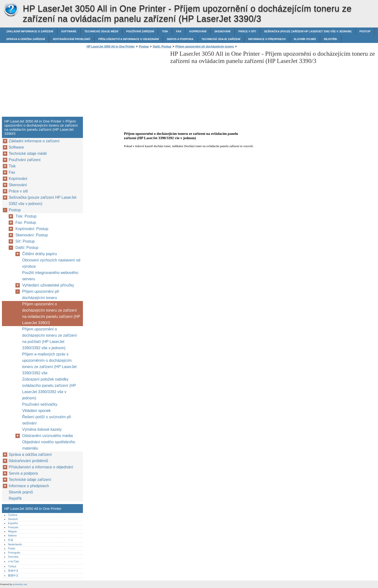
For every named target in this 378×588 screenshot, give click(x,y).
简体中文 (13, 571)
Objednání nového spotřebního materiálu (49, 445)
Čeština (13, 515)
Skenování (222, 31)
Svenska (13, 557)
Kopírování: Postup (32, 229)
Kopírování (198, 31)
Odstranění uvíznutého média (47, 436)
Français (13, 527)
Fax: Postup (26, 222)
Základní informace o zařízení (30, 31)
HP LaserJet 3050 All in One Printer (11, 10)
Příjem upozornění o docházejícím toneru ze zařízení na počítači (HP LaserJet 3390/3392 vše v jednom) (50, 338)
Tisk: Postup (26, 216)
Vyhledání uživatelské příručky (48, 285)
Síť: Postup (25, 241)
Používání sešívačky (40, 404)
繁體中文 (13, 575)
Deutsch (13, 519)
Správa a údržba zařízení (26, 39)
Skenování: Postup (32, 235)
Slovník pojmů (305, 39)
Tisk (165, 31)
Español (13, 523)
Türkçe (12, 566)
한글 (11, 540)
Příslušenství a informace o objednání (129, 39)
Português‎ (14, 553)
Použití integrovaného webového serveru (50, 276)
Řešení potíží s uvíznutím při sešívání (47, 420)
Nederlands (15, 544)
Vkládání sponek (36, 411)
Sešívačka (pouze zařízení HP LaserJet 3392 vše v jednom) (308, 31)
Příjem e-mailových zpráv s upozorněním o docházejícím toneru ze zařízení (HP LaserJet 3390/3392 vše (49, 364)
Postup (365, 31)
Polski (12, 548)
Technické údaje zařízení (221, 39)
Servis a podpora (180, 39)
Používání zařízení (140, 31)
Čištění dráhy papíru (40, 254)
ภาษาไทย (13, 561)
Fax (179, 31)
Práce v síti (247, 31)
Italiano (12, 535)
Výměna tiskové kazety (42, 429)
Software (69, 31)
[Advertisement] (126, 84)
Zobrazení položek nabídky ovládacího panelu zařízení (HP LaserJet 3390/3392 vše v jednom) (49, 389)
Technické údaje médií (101, 31)
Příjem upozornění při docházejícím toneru (205, 47)
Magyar (12, 531)
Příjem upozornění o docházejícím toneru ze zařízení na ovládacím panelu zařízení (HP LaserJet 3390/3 (51, 313)
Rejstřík (331, 39)
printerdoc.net (20, 584)
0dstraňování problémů (71, 39)
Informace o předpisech (267, 39)
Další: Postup (162, 47)
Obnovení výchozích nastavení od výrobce (51, 263)
